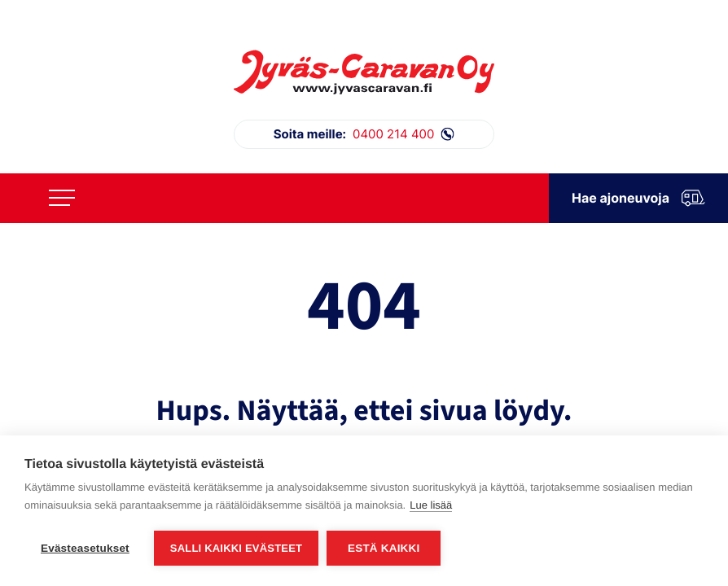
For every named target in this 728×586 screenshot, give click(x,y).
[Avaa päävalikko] (62, 198)
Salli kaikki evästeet (236, 548)
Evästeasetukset (85, 548)
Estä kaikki (384, 548)
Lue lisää (431, 505)
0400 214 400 (364, 134)
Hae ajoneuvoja (638, 198)
